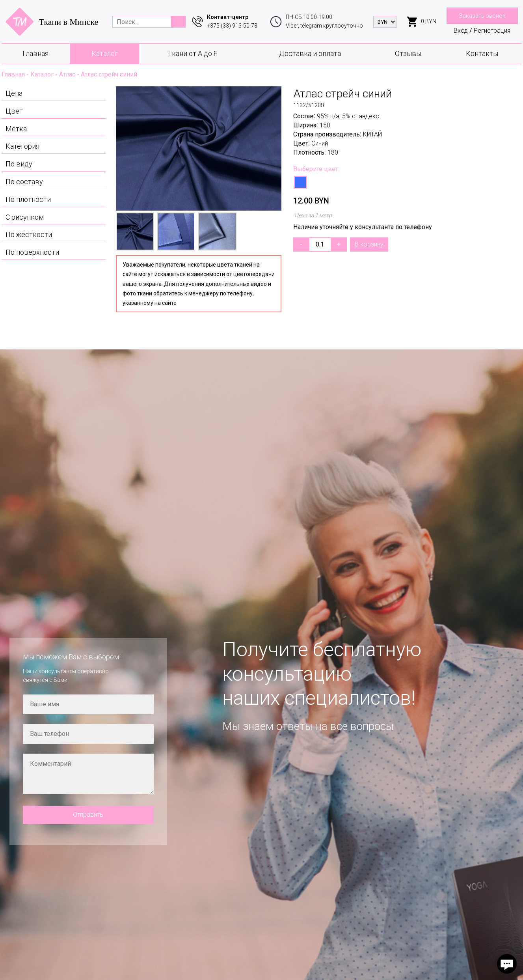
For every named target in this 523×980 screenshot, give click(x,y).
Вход (461, 31)
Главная (35, 53)
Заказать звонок (482, 16)
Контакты (482, 53)
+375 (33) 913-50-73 (232, 26)
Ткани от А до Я (193, 53)
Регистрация (492, 31)
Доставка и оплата (310, 53)
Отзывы (408, 53)
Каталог (105, 53)
